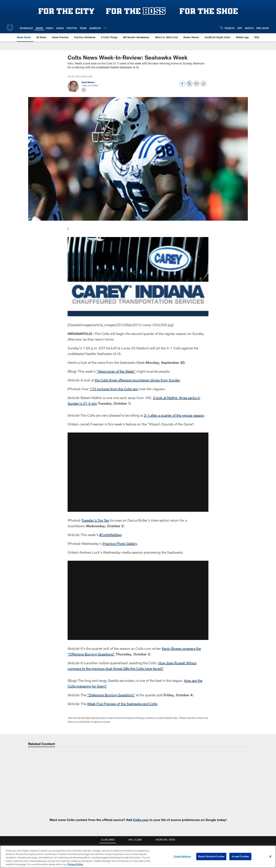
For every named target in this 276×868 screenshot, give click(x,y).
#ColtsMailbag (110, 535)
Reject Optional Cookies (211, 857)
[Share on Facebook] (182, 85)
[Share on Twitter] (189, 85)
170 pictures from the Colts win (114, 389)
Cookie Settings (182, 857)
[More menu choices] (105, 28)
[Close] (270, 857)
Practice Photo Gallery (120, 543)
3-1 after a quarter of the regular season (174, 415)
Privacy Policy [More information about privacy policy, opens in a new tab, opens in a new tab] (75, 865)
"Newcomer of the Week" (116, 371)
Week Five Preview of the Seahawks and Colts (122, 704)
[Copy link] (203, 84)
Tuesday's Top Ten (95, 520)
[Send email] (196, 85)
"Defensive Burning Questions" (111, 695)
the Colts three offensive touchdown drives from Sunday (137, 380)
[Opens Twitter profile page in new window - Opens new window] (84, 90)
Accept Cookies (240, 857)
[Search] (222, 28)
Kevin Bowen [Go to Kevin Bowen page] (88, 82)
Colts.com (141, 820)
